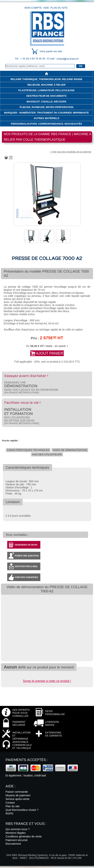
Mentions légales (16, 833)
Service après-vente (17, 799)
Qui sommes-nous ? (18, 829)
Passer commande (17, 792)
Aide (46, 8)
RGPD (9, 814)
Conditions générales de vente (24, 836)
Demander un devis (26, 545)
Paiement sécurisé (17, 840)
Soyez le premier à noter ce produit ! (47, 681)
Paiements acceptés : (27, 760)
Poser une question (27, 556)
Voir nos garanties (26, 577)
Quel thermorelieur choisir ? (22, 810)
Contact (10, 803)
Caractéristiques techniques (28, 450)
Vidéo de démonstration (70, 450)
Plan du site (59, 8)
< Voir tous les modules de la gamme (71, 152)
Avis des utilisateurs (47, 454)
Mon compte (33, 8)
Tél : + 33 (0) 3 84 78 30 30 (30, 59)
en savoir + (61, 346)
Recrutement (13, 844)
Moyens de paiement (18, 795)
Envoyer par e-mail (26, 566)
